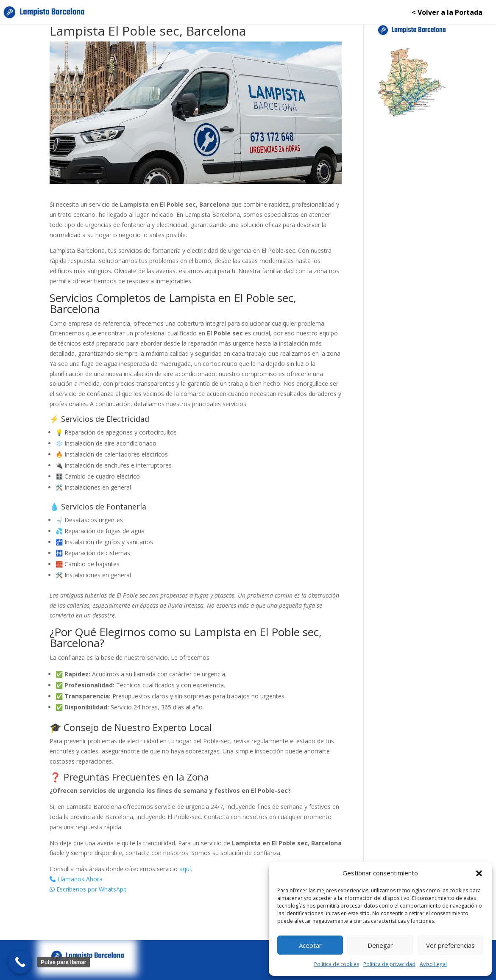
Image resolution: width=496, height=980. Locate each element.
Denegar (380, 945)
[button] (479, 873)
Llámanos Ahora (76, 879)
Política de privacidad (389, 964)
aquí (185, 869)
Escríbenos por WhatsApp (88, 889)
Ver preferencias (450, 945)
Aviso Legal (433, 964)
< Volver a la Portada (447, 13)
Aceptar (310, 945)
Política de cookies (337, 964)
